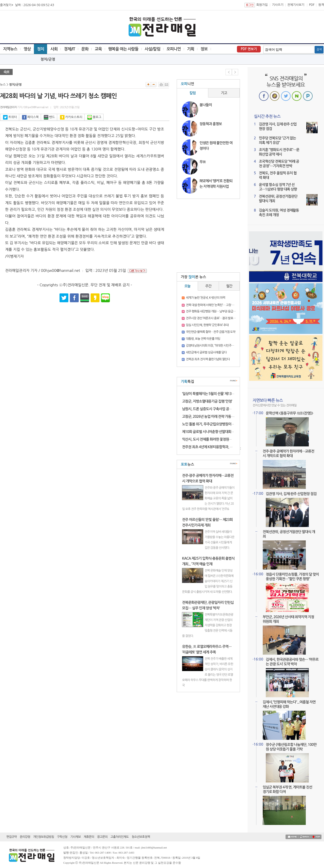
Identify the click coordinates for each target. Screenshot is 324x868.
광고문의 (102, 837)
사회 (54, 49)
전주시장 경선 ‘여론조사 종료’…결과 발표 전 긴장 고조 (217, 318)
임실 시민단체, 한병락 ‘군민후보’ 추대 (207, 325)
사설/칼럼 (153, 49)
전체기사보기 (296, 5)
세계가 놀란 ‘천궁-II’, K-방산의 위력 (205, 298)
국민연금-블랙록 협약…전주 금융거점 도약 (210, 332)
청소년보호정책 (141, 837)
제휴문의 (89, 837)
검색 (319, 50)
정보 (204, 49)
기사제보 (76, 837)
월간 (229, 286)
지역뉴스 (10, 49)
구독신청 (62, 837)
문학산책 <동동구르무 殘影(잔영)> (289, 413)
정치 (40, 49)
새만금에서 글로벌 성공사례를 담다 (206, 352)
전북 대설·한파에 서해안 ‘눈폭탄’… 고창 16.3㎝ (213, 305)
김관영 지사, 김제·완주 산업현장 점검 (291, 494)
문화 (85, 49)
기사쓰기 (278, 5)
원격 (321, 5)
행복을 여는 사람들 (123, 49)
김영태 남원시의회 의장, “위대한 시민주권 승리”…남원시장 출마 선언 (225, 346)
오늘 (187, 286)
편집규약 (12, 837)
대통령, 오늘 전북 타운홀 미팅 (203, 339)
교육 (98, 49)
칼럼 (193, 93)
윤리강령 (25, 837)
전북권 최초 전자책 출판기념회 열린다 (208, 359)
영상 (27, 49)
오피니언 (174, 49)
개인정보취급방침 (44, 837)
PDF (312, 5)
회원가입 (262, 5)
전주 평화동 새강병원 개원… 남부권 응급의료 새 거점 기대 (219, 311)
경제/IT (69, 49)
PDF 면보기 (249, 49)
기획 (191, 49)
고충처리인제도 (119, 837)
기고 (224, 93)
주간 (208, 286)
